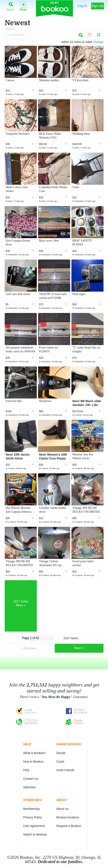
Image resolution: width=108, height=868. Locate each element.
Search (10, 6)
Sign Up (97, 6)
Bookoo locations (68, 817)
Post (23, 6)
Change (98, 42)
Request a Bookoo (69, 826)
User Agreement (34, 826)
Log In (82, 6)
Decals (61, 753)
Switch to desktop (35, 834)
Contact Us (31, 779)
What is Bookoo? (35, 753)
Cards (60, 762)
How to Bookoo (33, 762)
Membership (32, 809)
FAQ (26, 770)
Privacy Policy (33, 817)
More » (79, 648)
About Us (63, 809)
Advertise (30, 787)
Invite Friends (65, 770)
